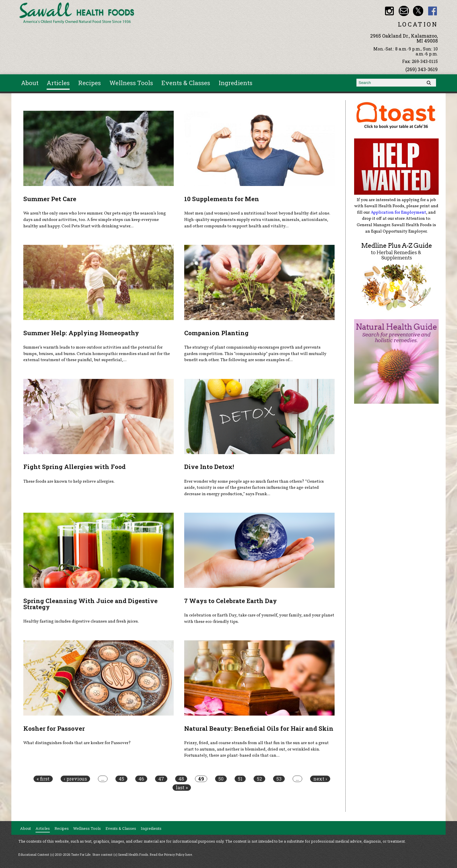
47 (161, 779)
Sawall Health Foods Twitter (418, 11)
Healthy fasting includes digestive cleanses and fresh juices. (81, 621)
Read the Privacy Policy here (171, 855)
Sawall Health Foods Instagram (389, 11)
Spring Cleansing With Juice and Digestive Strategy (90, 604)
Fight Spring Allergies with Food (74, 467)
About (30, 83)
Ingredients (235, 83)
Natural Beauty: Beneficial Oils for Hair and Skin (259, 728)
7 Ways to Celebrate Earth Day (231, 601)
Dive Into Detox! (209, 467)
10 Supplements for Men (222, 199)
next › (320, 779)
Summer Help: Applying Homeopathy (81, 333)
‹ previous (75, 779)
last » (182, 788)
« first (43, 779)
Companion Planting (216, 333)
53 (279, 779)
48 (181, 779)
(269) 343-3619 (422, 69)
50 (221, 779)
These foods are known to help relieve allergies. (69, 482)
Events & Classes (186, 83)
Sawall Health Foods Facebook (433, 11)
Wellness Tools (131, 83)
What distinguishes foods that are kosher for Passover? (77, 743)
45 (121, 779)
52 (259, 779)
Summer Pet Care (50, 199)
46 (141, 779)
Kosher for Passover (54, 728)
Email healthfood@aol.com (404, 11)
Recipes (89, 83)
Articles (58, 83)
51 (240, 779)
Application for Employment (398, 212)
